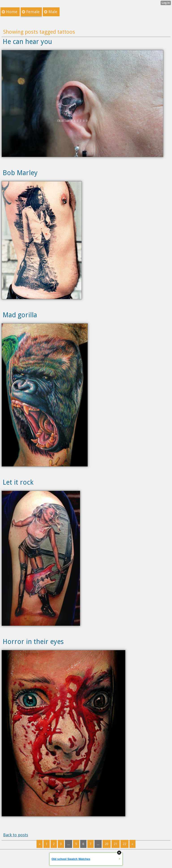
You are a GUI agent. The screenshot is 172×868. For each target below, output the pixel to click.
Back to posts (16, 835)
